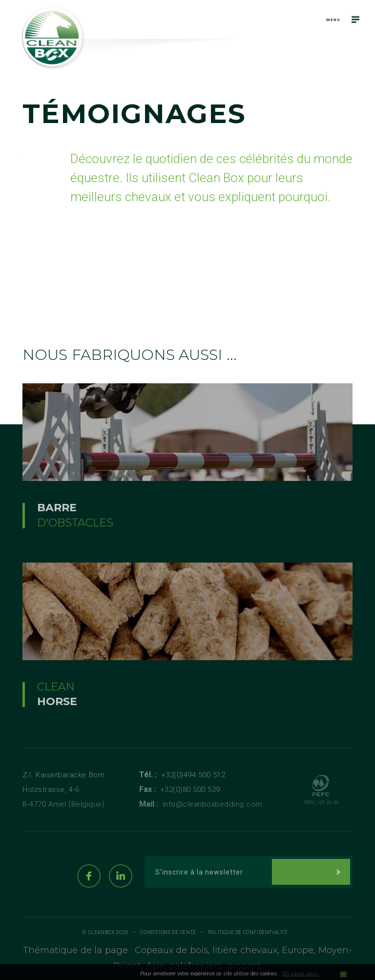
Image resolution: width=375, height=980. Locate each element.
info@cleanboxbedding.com (212, 804)
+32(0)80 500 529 (190, 790)
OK (343, 977)
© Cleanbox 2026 (105, 932)
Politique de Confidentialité (248, 932)
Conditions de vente (168, 932)
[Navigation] (355, 20)
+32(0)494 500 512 (193, 775)
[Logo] (53, 38)
